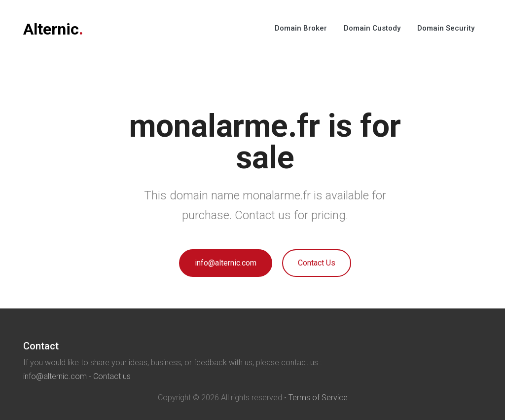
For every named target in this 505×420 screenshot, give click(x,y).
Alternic (53, 29)
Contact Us (317, 263)
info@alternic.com (226, 263)
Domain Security (446, 28)
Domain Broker (301, 28)
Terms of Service (318, 398)
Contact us (112, 376)
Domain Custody (372, 28)
